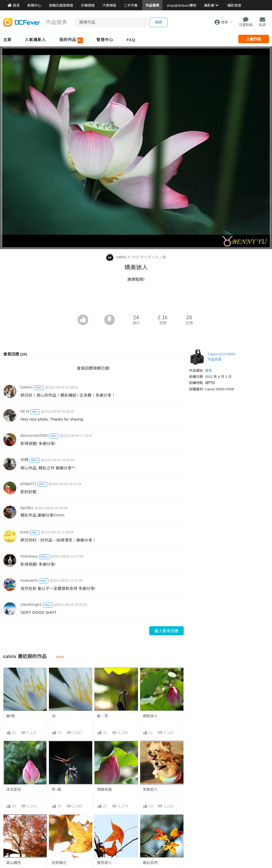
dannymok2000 (34, 435)
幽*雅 (11, 716)
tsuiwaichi (29, 580)
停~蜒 (56, 789)
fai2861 (27, 508)
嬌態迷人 (150, 716)
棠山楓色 (14, 863)
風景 (208, 371)
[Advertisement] (136, 300)
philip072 (28, 484)
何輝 (24, 460)
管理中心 (105, 40)
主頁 (7, 40)
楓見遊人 (104, 863)
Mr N (25, 411)
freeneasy (29, 556)
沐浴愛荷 (14, 789)
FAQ (131, 40)
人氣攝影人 (35, 40)
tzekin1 (27, 387)
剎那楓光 (59, 863)
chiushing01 (31, 604)
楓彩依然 (150, 863)
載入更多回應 (166, 631)
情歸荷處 (104, 789)
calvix (117, 257)
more (60, 657)
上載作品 (254, 39)
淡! (54, 716)
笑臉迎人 (150, 789)
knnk (25, 532)
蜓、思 (103, 716)
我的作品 (71, 40)
